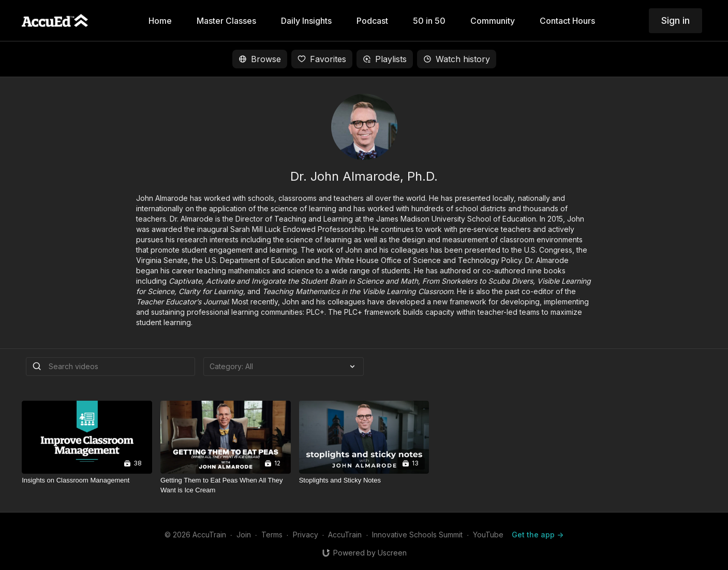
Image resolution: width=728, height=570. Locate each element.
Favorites (322, 59)
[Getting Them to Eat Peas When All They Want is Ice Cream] (226, 485)
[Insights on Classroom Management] (87, 480)
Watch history (457, 59)
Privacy (306, 535)
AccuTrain (345, 535)
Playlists (385, 59)
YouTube (488, 535)
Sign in (675, 20)
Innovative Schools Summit (417, 535)
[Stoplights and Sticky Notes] (364, 480)
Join (244, 535)
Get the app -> (538, 535)
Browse (260, 59)
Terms (272, 535)
